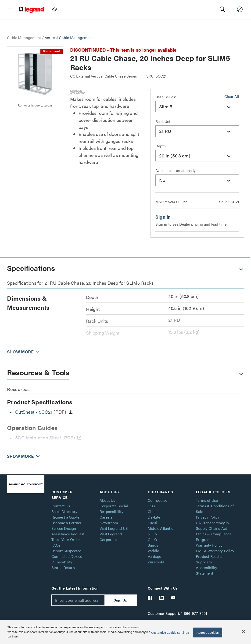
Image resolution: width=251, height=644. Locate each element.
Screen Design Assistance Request (68, 531)
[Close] (244, 632)
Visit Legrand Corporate (111, 537)
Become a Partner (66, 523)
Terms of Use (207, 500)
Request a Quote (65, 517)
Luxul (152, 523)
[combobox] (197, 107)
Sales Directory (64, 511)
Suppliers (204, 562)
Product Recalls (209, 556)
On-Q (152, 539)
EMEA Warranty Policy (215, 551)
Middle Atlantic (160, 528)
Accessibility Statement (207, 570)
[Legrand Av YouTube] (173, 598)
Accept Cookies (208, 632)
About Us (108, 500)
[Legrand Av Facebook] (150, 598)
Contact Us (61, 506)
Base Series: (166, 97)
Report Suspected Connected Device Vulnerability (67, 556)
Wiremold (156, 562)
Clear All (232, 96)
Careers (106, 517)
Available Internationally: (176, 170)
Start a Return (63, 568)
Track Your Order (66, 539)
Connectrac (157, 500)
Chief (152, 511)
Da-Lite (154, 517)
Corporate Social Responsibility (114, 509)
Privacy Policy (208, 517)
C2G (151, 506)
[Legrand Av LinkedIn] (162, 598)
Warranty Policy (209, 545)
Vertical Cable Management (69, 37)
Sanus (153, 545)
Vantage (154, 556)
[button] (10, 10)
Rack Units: (165, 121)
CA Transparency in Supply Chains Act (212, 525)
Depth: (161, 146)
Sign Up (121, 600)
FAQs (56, 545)
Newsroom (109, 523)
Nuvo (152, 534)
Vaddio (153, 551)
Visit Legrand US (114, 528)
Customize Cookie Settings (170, 632)
